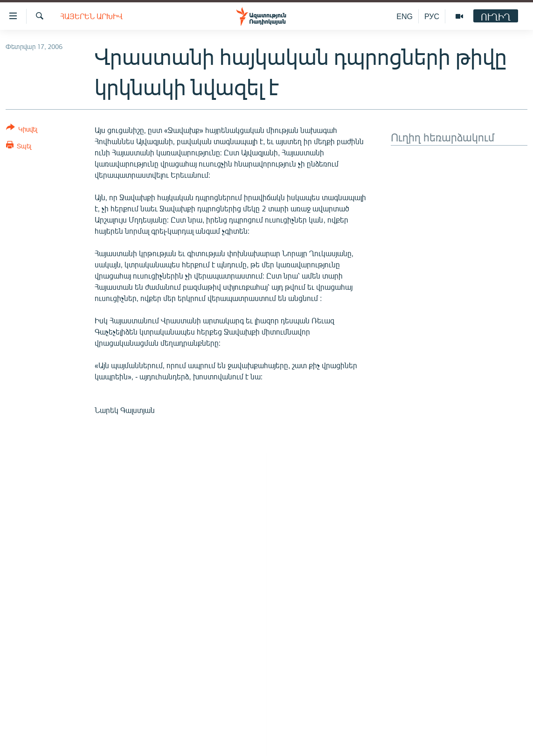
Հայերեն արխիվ (91, 16)
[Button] (22, 130)
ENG (405, 16)
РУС (432, 16)
